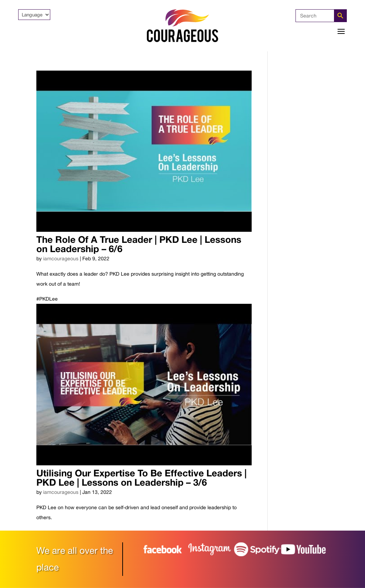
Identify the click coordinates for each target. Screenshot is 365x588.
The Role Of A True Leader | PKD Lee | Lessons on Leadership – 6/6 (139, 244)
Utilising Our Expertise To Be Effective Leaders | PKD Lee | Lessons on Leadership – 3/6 (142, 478)
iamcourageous (61, 259)
